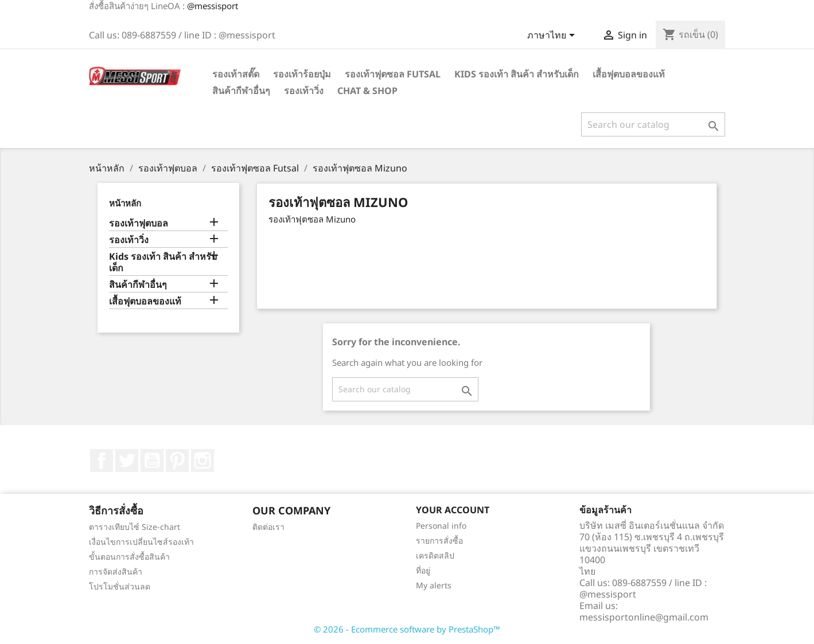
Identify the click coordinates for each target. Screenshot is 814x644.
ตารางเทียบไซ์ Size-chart (135, 527)
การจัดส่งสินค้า (116, 571)
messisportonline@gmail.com (644, 617)
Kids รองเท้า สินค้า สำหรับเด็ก (517, 74)
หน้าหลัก (125, 203)
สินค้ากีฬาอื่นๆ (241, 91)
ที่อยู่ (423, 570)
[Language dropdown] (553, 36)
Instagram (202, 460)
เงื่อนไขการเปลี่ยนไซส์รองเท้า (141, 542)
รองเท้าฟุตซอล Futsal (393, 74)
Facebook (102, 460)
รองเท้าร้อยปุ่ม (302, 74)
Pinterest (177, 460)
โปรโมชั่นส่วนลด (120, 586)
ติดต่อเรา (268, 527)
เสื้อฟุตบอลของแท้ (629, 74)
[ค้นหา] (653, 124)
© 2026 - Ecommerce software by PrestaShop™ (407, 629)
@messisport (213, 6)
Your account (453, 510)
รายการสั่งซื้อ (439, 540)
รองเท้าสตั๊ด (236, 74)
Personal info (441, 526)
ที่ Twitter (127, 460)
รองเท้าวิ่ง (304, 91)
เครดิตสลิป (435, 555)
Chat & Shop (367, 91)
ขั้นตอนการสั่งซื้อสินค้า (129, 557)
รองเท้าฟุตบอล (139, 223)
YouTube (152, 460)
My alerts (434, 585)
